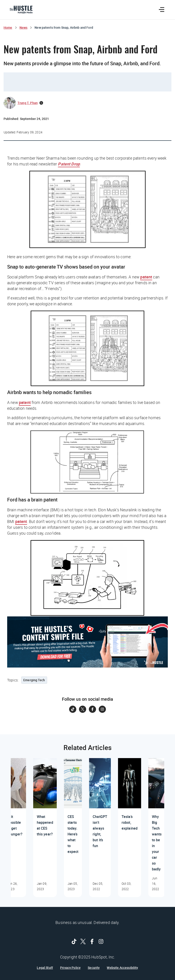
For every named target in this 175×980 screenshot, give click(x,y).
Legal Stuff (45, 968)
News (24, 27)
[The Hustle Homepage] (21, 10)
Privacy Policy (70, 968)
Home (8, 27)
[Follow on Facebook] (92, 709)
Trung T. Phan (28, 103)
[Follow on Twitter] (83, 709)
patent (146, 277)
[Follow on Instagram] (102, 709)
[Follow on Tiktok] (73, 709)
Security (94, 968)
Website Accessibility (122, 968)
